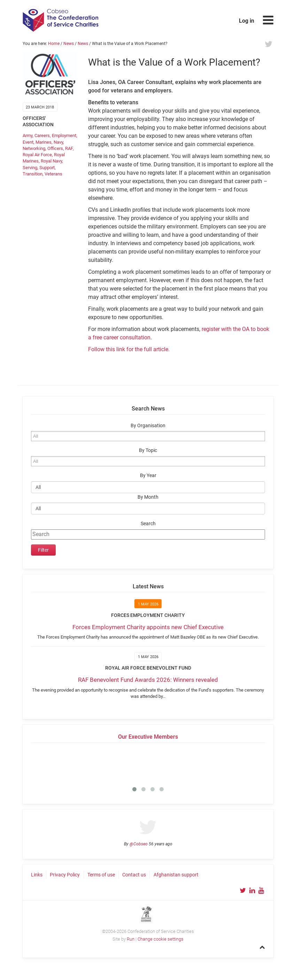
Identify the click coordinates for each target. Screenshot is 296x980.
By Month (148, 497)
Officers (55, 148)
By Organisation (148, 426)
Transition (33, 174)
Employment (64, 135)
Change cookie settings (161, 939)
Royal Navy (51, 161)
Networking (34, 148)
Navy (58, 142)
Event (28, 142)
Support (47, 168)
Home (54, 44)
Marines (44, 142)
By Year (148, 476)
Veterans (53, 174)
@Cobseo (139, 844)
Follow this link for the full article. (129, 349)
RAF (69, 148)
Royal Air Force (37, 155)
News (69, 44)
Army (28, 135)
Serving (30, 168)
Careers (42, 135)
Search (148, 524)
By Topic (148, 450)
